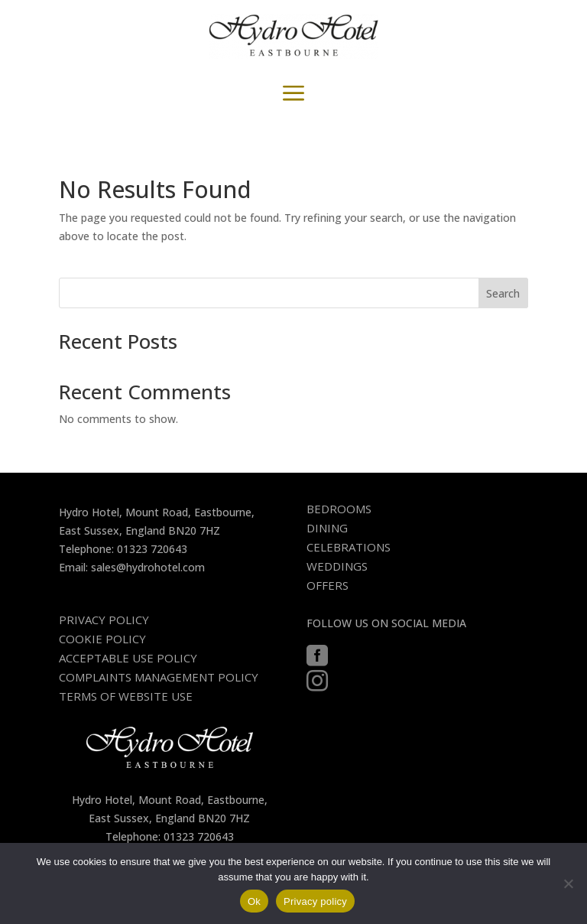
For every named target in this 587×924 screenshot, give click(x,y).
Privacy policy (315, 901)
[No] (568, 883)
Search (503, 293)
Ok (254, 901)
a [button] (293, 94)
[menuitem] (345, 509)
